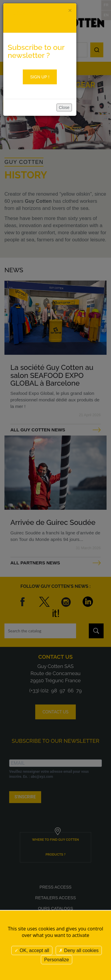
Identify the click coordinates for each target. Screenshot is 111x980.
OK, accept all (32, 950)
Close (64, 107)
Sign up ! (40, 77)
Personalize (57, 960)
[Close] (70, 10)
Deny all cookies (79, 950)
